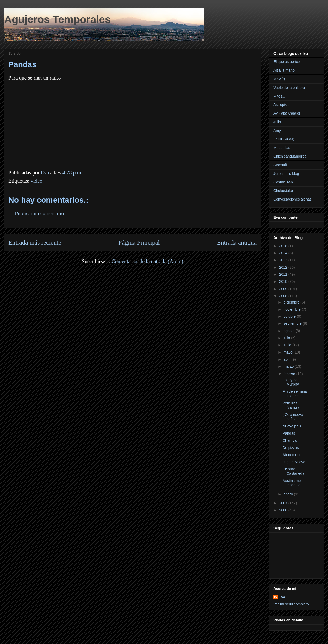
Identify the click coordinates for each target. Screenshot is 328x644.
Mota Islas (282, 148)
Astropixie (281, 105)
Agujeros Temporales (57, 19)
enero (289, 494)
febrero (290, 374)
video (36, 181)
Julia (277, 122)
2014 (284, 253)
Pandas (289, 433)
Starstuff (280, 165)
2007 (284, 503)
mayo (288, 352)
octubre (290, 316)
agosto (289, 331)
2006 (284, 510)
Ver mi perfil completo (291, 604)
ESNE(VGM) (284, 139)
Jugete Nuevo (294, 462)
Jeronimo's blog (286, 174)
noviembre (292, 309)
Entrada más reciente (35, 242)
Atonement (292, 455)
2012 (284, 267)
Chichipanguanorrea (290, 156)
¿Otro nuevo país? (293, 417)
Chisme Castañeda (293, 471)
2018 (284, 246)
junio (288, 345)
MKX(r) (279, 79)
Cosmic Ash (283, 182)
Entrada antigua (237, 242)
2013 (284, 260)
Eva (282, 597)
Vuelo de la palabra (289, 88)
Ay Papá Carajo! (287, 113)
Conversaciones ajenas (293, 199)
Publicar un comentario (39, 213)
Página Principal (139, 242)
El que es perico (287, 62)
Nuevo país (292, 426)
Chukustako (283, 191)
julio (287, 338)
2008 (284, 296)
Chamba (290, 440)
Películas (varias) (291, 405)
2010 (284, 282)
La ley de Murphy (291, 382)
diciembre (292, 302)
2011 (284, 274)
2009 (284, 289)
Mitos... (279, 96)
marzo (289, 366)
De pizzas (291, 448)
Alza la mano (284, 70)
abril (287, 359)
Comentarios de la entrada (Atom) (147, 261)
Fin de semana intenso (295, 394)
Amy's (278, 131)
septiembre (293, 323)
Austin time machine (292, 483)
